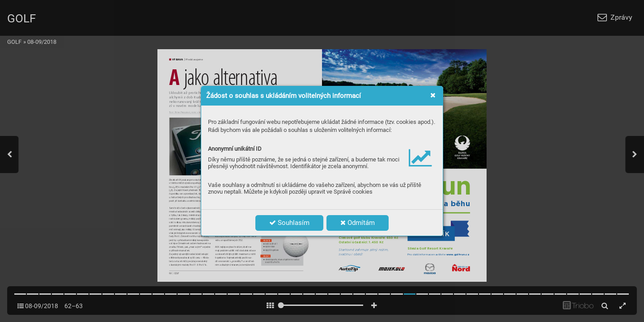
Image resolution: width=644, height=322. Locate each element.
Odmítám (358, 223)
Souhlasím (289, 223)
